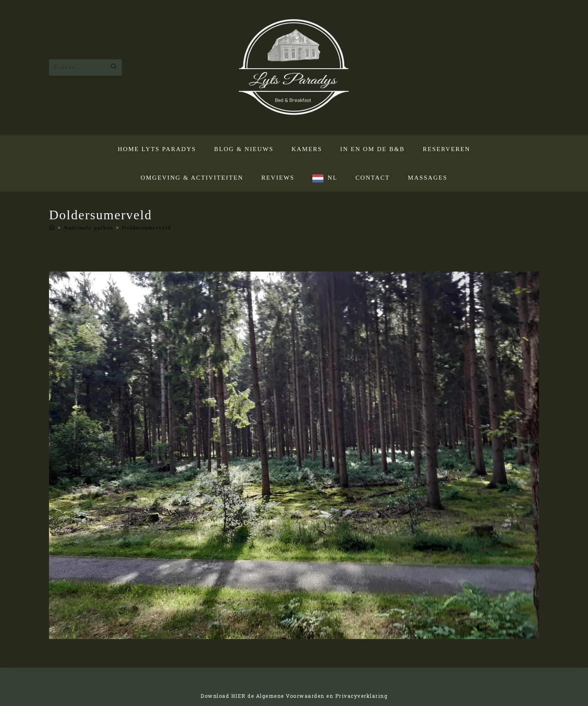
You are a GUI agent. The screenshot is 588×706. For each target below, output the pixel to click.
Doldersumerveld (147, 228)
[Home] (52, 228)
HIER (238, 696)
